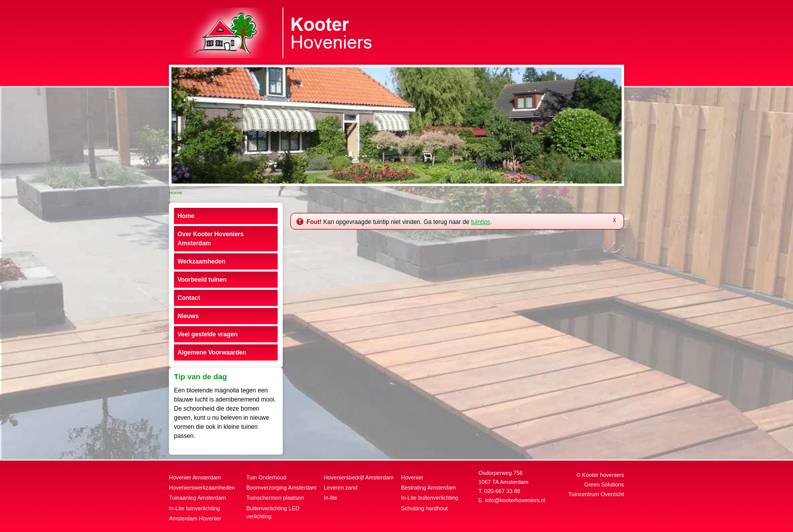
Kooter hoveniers (603, 475)
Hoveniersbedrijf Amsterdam (359, 477)
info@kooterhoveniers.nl (515, 500)
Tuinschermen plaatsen (275, 498)
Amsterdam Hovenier (195, 518)
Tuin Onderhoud (266, 477)
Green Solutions (604, 484)
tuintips (481, 222)
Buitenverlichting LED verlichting (273, 513)
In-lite (331, 498)
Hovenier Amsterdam (195, 477)
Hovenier (412, 477)
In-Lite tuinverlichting (194, 508)
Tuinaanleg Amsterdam (197, 498)
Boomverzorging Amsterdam (281, 487)
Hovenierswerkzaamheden (202, 487)
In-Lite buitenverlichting (430, 498)
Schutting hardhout (424, 508)
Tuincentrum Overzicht (596, 494)
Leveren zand (341, 487)
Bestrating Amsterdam (428, 487)
